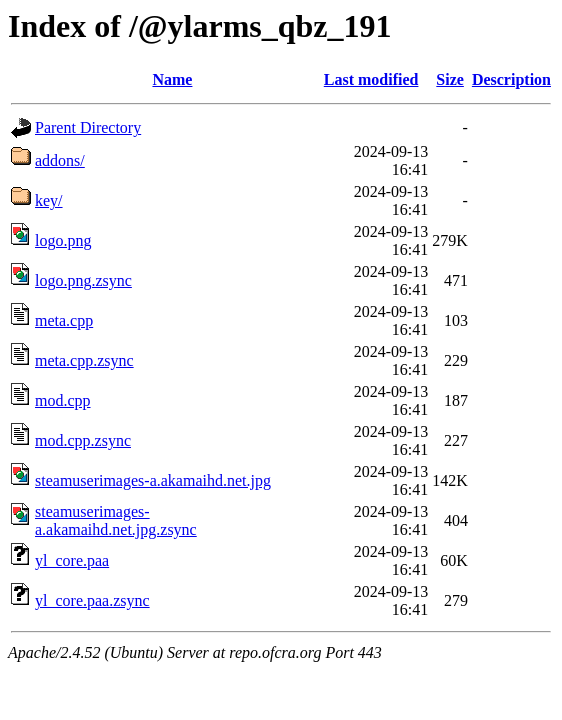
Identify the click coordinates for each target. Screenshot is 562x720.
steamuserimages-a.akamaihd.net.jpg (153, 480)
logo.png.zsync (83, 280)
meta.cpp (64, 320)
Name (172, 79)
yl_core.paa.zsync (92, 600)
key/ (49, 200)
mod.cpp (63, 400)
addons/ (60, 160)
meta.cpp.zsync (84, 360)
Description (511, 79)
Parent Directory (88, 127)
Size (450, 79)
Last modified (371, 79)
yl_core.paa (72, 560)
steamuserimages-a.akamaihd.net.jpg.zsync (116, 520)
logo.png (63, 240)
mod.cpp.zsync (83, 440)
